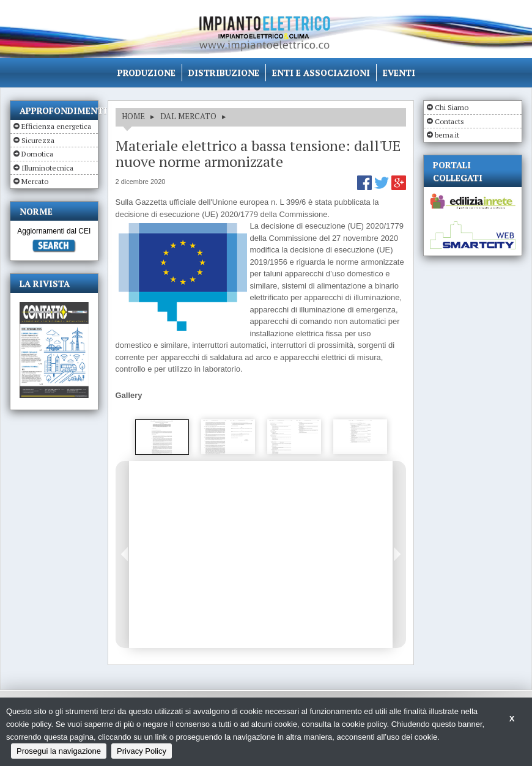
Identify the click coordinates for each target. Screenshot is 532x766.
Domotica (37, 154)
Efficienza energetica (56, 126)
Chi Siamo (452, 107)
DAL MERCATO (188, 116)
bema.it (447, 135)
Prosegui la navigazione (59, 751)
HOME (133, 116)
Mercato (35, 181)
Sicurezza (38, 140)
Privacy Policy (142, 751)
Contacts (449, 121)
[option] (162, 437)
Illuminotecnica (47, 168)
